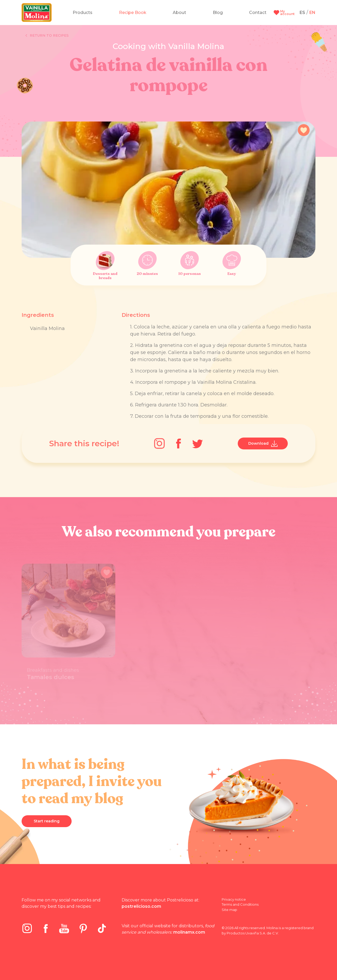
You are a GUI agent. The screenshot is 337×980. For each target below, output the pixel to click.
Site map (229, 910)
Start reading (47, 821)
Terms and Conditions (240, 904)
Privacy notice (234, 899)
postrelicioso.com (141, 906)
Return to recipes (47, 36)
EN (312, 13)
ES (302, 13)
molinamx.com (189, 932)
